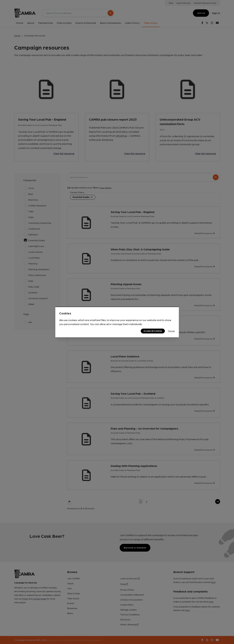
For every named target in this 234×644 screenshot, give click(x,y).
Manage (171, 331)
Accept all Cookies (153, 331)
